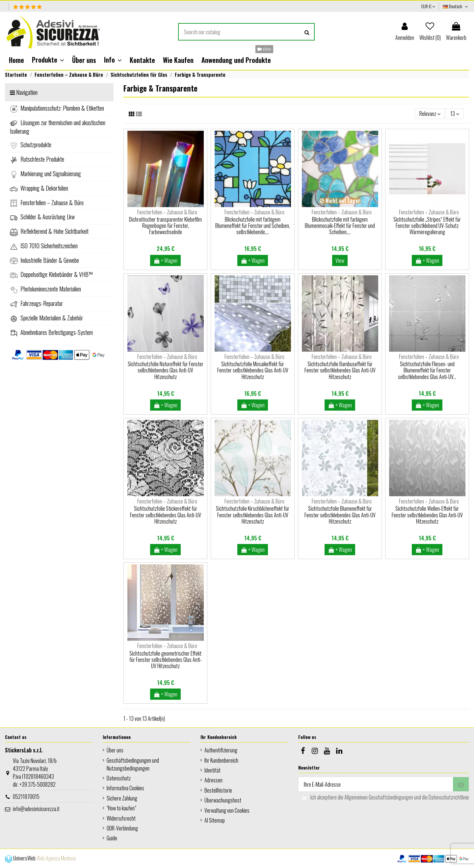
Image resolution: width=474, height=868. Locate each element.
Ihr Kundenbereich (221, 760)
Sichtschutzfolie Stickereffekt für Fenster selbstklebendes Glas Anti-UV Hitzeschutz (166, 515)
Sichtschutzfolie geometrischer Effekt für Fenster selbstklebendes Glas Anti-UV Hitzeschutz (166, 660)
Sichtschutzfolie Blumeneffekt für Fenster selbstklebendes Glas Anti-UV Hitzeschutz (340, 515)
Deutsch (456, 6)
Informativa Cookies (125, 788)
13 (455, 114)
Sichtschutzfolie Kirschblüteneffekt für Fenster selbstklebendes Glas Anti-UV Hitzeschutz (253, 515)
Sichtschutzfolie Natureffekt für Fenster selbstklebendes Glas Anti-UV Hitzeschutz (166, 370)
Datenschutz (119, 778)
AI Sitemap (215, 820)
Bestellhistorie (218, 790)
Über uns (115, 750)
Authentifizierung (221, 750)
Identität (212, 770)
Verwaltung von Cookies (227, 810)
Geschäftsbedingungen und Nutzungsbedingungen (133, 764)
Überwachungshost (223, 800)
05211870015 (26, 797)
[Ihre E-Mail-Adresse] (376, 784)
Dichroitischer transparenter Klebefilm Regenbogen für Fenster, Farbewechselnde (165, 226)
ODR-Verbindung (122, 828)
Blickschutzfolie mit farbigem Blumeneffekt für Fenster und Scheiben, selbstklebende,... (253, 226)
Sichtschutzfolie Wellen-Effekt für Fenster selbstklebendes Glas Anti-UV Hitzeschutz (427, 515)
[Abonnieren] (461, 784)
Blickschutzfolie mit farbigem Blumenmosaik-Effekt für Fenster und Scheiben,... (340, 226)
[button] (48, 60)
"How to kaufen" (121, 808)
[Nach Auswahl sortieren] (430, 114)
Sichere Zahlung (122, 798)
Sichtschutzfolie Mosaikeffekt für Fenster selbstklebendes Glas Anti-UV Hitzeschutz (253, 370)
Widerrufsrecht (121, 818)
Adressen (213, 780)
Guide (112, 838)
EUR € (428, 6)
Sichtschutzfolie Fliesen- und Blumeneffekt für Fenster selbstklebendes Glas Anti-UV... (427, 370)
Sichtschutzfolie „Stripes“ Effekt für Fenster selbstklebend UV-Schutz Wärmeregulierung (427, 226)
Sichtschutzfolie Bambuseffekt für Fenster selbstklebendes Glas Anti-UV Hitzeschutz (340, 370)
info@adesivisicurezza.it (36, 809)
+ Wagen (166, 260)
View (340, 260)
